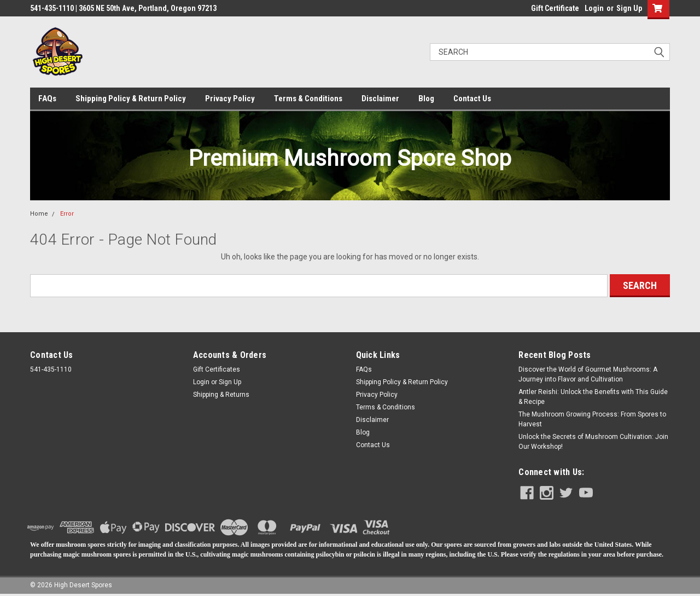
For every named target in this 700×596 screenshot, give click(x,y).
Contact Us (472, 99)
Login (594, 8)
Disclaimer (380, 99)
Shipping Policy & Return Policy (131, 99)
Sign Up (629, 8)
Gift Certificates (217, 369)
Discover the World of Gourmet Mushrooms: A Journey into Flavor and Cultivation (588, 374)
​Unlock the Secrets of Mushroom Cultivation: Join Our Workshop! (593, 442)
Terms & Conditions (308, 99)
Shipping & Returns (221, 395)
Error (67, 214)
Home (39, 214)
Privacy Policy (230, 99)
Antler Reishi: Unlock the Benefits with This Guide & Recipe (593, 397)
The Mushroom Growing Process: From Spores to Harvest (592, 419)
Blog (426, 99)
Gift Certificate (555, 8)
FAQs (47, 99)
